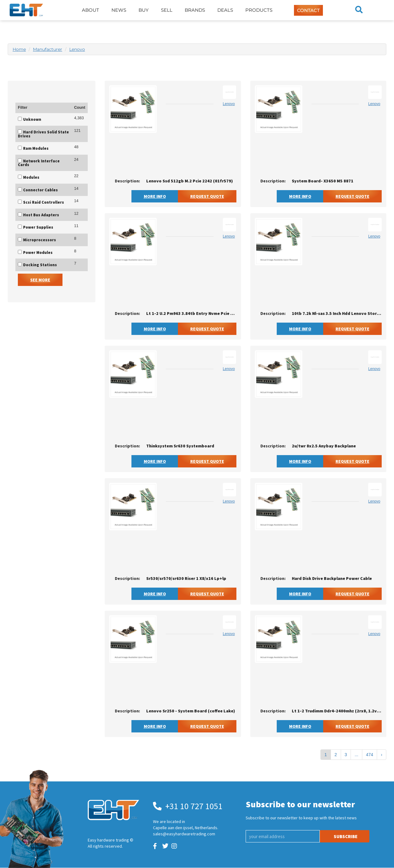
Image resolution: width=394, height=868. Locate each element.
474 (370, 755)
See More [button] (40, 280)
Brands (195, 10)
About (90, 10)
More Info (155, 196)
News (119, 10)
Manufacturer (48, 49)
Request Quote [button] (207, 196)
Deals (225, 10)
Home (19, 49)
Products (259, 10)
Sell (167, 10)
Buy (144, 10)
